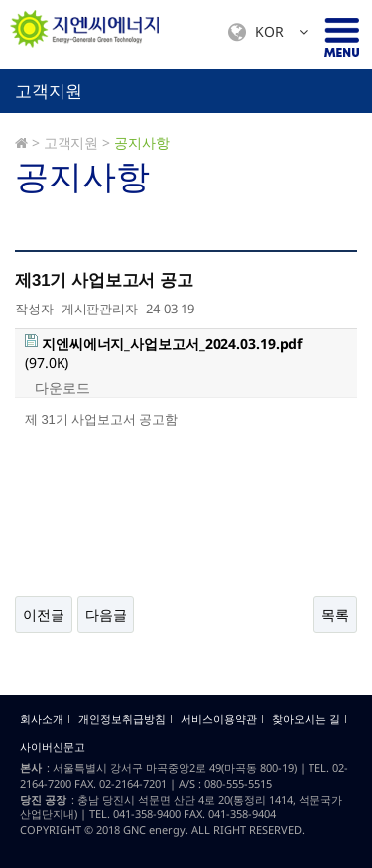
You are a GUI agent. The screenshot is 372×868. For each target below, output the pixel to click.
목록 (335, 615)
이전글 (44, 615)
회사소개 (42, 719)
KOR (268, 32)
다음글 (106, 615)
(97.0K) (163, 354)
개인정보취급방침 (122, 719)
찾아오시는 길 (306, 719)
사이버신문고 (53, 747)
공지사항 (142, 142)
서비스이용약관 (219, 719)
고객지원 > (77, 142)
